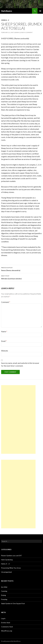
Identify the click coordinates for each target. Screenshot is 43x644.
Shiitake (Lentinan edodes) (21, 277)
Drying (3, 595)
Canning (4, 591)
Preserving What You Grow (11, 568)
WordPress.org (7, 631)
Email (4, 341)
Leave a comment (26, 32)
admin (17, 32)
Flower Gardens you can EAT (11, 556)
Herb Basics (7, 11)
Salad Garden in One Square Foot (13, 603)
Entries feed (6, 623)
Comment (6, 302)
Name (4, 331)
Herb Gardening (7, 560)
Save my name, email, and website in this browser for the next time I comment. (20, 364)
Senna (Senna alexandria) (21, 269)
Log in (3, 618)
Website (5, 351)
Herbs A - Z (5, 20)
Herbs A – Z (5, 564)
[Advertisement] (18, 419)
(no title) (4, 587)
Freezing (4, 599)
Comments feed (7, 627)
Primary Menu (40, 11)
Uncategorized (6, 572)
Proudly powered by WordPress (11, 641)
